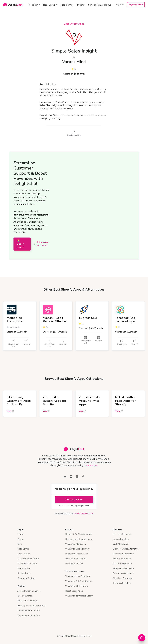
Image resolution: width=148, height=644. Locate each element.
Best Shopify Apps (74, 24)
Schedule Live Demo (100, 5)
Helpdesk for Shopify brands (79, 534)
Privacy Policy (24, 573)
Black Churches (25, 596)
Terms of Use (24, 568)
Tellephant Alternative (123, 568)
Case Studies (24, 554)
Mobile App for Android (76, 559)
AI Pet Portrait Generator (29, 591)
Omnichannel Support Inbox (79, 539)
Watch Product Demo (28, 559)
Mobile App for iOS (74, 564)
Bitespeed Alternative (123, 554)
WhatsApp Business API (77, 554)
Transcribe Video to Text (29, 610)
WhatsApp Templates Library (79, 596)
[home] (13, 5)
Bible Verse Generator (28, 601)
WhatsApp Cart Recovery (77, 549)
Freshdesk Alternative (123, 573)
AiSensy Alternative (122, 559)
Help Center (67, 5)
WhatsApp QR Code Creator (79, 581)
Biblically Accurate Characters (31, 606)
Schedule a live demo (43, 244)
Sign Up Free (136, 5)
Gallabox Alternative (122, 564)
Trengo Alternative (122, 583)
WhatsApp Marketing (75, 544)
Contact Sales (74, 500)
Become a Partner (26, 578)
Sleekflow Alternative (123, 578)
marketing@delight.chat (84, 513)
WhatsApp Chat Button (77, 586)
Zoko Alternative (121, 539)
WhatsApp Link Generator (78, 576)
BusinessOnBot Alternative (126, 549)
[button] (34, 5)
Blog (20, 544)
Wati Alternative (121, 544)
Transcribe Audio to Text (29, 615)
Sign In (120, 5)
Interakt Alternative (122, 534)
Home (21, 534)
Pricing (81, 5)
